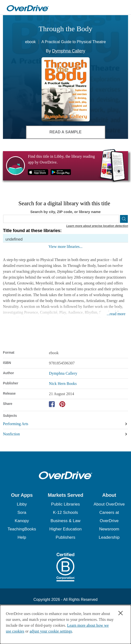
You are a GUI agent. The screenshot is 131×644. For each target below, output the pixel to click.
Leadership (109, 537)
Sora (22, 512)
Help (22, 537)
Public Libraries (65, 504)
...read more (116, 314)
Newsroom (109, 529)
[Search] (124, 219)
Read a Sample (65, 132)
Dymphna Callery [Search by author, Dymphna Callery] (69, 51)
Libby (22, 504)
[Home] (28, 7)
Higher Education (65, 529)
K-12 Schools (65, 512)
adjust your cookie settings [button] (51, 631)
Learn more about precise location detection (97, 226)
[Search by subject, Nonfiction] (65, 434)
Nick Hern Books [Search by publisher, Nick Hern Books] (63, 384)
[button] (22, 495)
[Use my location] (115, 219)
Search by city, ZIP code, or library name (65, 212)
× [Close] (121, 613)
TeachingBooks (22, 529)
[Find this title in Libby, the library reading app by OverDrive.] (65, 166)
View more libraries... (66, 247)
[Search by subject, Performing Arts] (65, 424)
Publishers (65, 537)
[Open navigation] (122, 8)
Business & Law (65, 521)
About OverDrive (109, 504)
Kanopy (22, 521)
